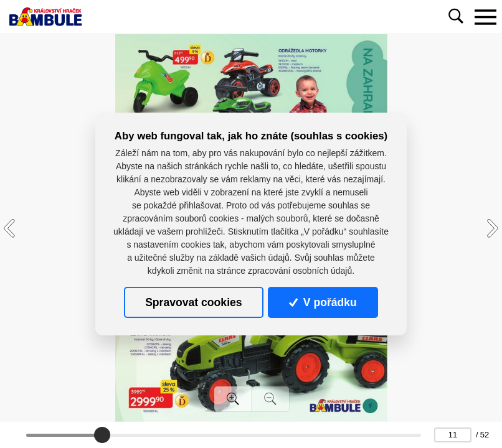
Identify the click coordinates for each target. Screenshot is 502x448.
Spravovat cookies (193, 302)
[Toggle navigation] (485, 17)
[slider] (102, 435)
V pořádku (323, 302)
